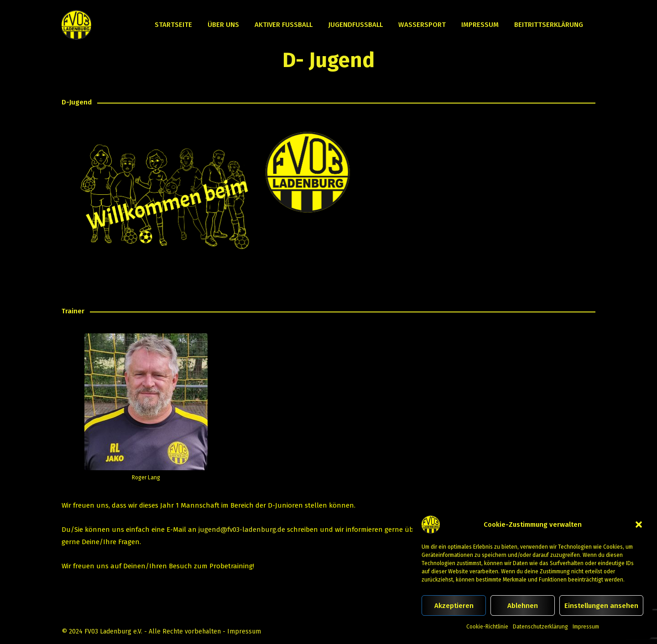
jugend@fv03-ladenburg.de (242, 530)
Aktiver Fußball (284, 25)
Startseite (173, 25)
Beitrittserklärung (549, 25)
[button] (639, 525)
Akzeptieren (454, 606)
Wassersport (422, 25)
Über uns (223, 25)
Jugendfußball (355, 25)
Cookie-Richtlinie (487, 627)
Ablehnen (523, 606)
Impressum (586, 627)
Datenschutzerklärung (540, 627)
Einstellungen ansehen (601, 606)
